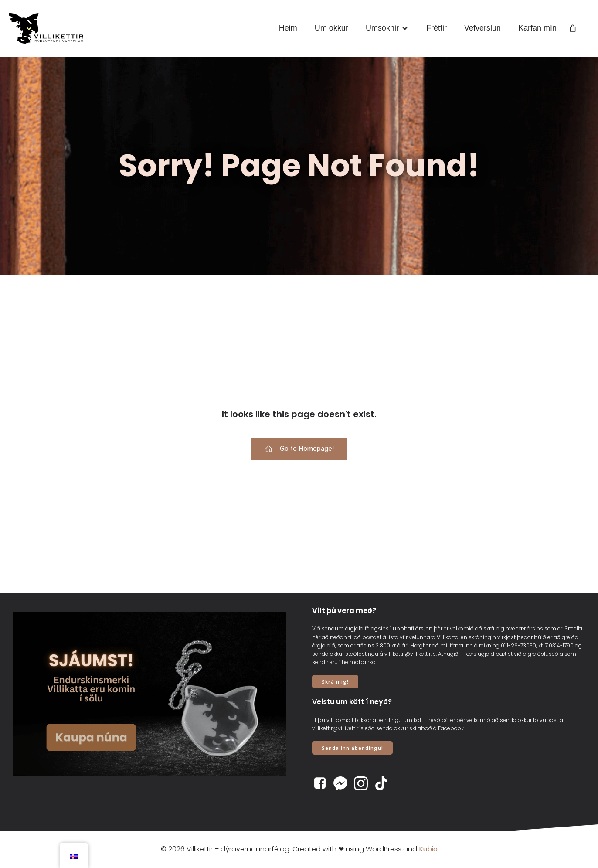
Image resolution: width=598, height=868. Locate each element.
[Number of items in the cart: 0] (573, 28)
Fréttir (437, 28)
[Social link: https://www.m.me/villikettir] (344, 783)
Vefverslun (482, 28)
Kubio (428, 849)
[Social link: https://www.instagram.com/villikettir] (364, 783)
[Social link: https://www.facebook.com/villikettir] (323, 783)
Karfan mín (537, 28)
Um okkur (331, 28)
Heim (288, 28)
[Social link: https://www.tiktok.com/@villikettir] (385, 783)
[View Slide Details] (149, 694)
